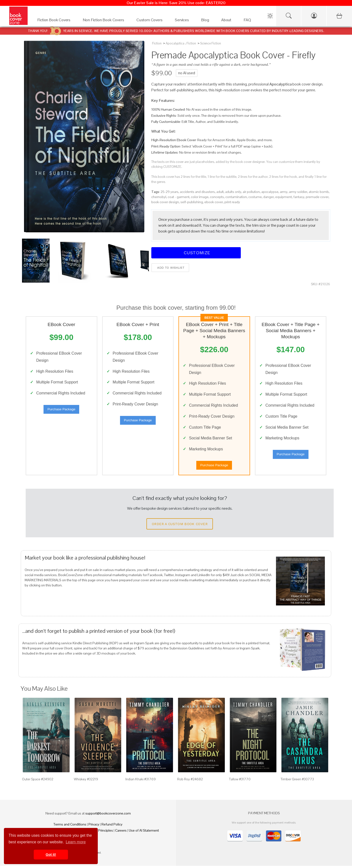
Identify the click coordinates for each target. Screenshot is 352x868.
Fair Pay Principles (99, 833)
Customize (196, 253)
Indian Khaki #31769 (141, 782)
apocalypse (270, 192)
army (284, 192)
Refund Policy (112, 826)
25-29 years (170, 192)
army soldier (298, 192)
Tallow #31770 (240, 782)
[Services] (183, 21)
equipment (284, 197)
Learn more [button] (76, 842)
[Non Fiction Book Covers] (105, 21)
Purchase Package (61, 410)
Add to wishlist (170, 268)
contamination (236, 197)
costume (255, 197)
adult (220, 192)
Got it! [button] (51, 855)
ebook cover (214, 202)
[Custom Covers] (151, 21)
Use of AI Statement (144, 833)
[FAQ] (249, 21)
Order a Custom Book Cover (180, 526)
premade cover (317, 197)
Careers (121, 833)
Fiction (157, 43)
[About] (228, 21)
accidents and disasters (197, 192)
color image (200, 197)
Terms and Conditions (70, 826)
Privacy (94, 826)
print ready (232, 202)
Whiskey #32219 (86, 782)
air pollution (251, 192)
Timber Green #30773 (297, 782)
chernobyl (159, 197)
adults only (233, 192)
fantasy (299, 197)
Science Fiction (211, 43)
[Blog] (206, 21)
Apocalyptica (175, 43)
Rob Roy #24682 (190, 782)
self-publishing (192, 202)
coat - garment (179, 197)
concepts (217, 197)
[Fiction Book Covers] (55, 21)
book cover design (165, 202)
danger (269, 197)
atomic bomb (319, 192)
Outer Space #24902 (38, 782)
